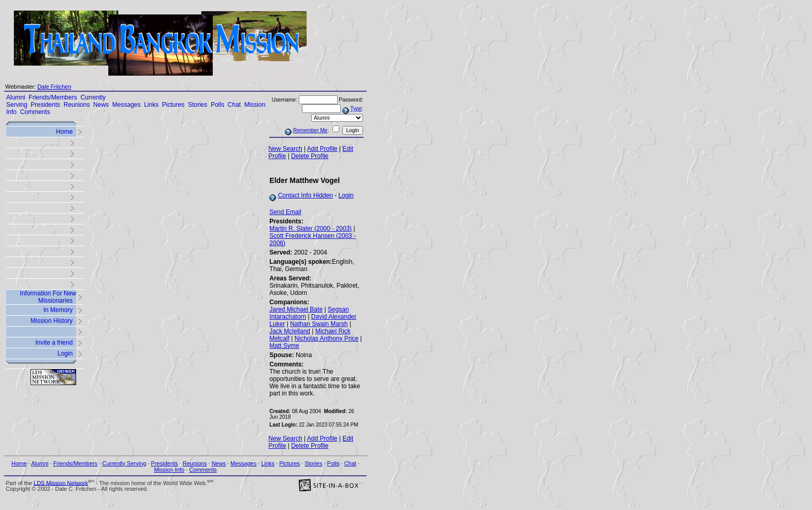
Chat (234, 105)
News (101, 105)
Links (151, 105)
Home (64, 132)
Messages (127, 105)
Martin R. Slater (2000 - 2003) (310, 229)
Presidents (45, 105)
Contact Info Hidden (306, 195)
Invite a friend (54, 343)
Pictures (173, 105)
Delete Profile (310, 156)
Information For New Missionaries (48, 297)
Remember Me (310, 130)
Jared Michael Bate (296, 309)
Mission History (52, 321)
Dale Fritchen (54, 87)
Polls (218, 105)
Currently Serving (124, 463)
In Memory (58, 310)
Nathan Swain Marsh (319, 324)
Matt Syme (284, 346)
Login (65, 353)
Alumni (16, 97)
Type (356, 109)
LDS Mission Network (61, 483)
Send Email (285, 212)
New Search (285, 149)
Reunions (77, 105)
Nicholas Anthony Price (327, 338)
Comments (35, 112)
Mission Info (169, 470)
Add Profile (322, 149)
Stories (198, 105)
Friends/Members (53, 97)
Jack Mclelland (290, 331)
